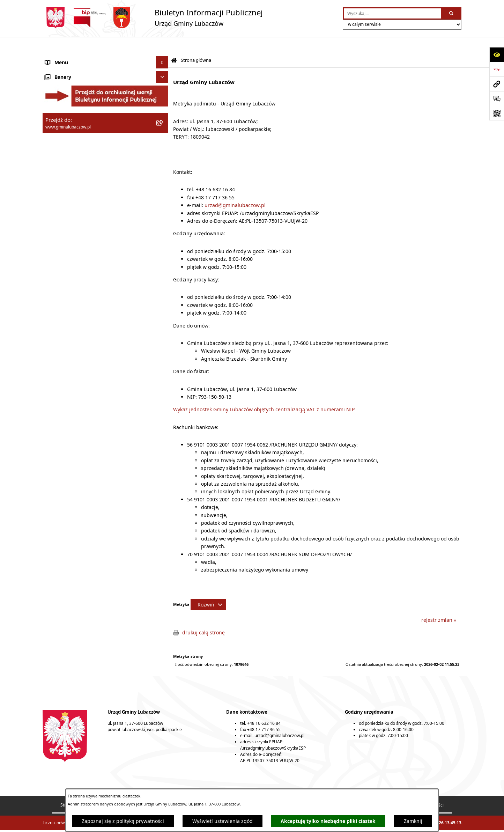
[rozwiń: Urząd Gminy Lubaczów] (163, 115)
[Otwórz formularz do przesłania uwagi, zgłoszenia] (497, 98)
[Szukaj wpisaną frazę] (452, 13)
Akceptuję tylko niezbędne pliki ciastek (328, 821)
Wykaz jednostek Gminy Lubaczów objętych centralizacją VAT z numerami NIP (264, 393)
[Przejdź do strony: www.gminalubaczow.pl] (497, 84)
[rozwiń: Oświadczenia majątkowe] (163, 133)
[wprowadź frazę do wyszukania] (392, 13)
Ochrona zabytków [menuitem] (67, 182)
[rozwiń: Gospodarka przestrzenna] (163, 157)
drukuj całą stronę (203, 616)
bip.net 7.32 (450, 822)
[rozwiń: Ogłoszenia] (163, 218)
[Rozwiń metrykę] (208, 588)
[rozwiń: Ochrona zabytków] (163, 182)
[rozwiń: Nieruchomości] (163, 206)
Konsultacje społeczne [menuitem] (71, 231)
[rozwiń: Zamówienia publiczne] (163, 194)
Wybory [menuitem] (54, 243)
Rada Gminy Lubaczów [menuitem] (71, 80)
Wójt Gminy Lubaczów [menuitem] (71, 98)
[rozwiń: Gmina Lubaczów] (163, 63)
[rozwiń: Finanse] (163, 145)
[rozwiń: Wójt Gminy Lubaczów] (163, 98)
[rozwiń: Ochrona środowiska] (163, 170)
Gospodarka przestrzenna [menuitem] (75, 157)
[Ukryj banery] (162, 257)
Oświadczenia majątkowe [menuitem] (75, 133)
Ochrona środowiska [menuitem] (69, 170)
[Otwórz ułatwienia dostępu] (497, 54)
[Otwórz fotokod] (497, 113)
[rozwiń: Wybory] (163, 243)
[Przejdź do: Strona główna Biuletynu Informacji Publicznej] (174, 44)
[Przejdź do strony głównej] (153, 18)
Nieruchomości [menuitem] (63, 206)
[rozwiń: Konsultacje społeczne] (163, 231)
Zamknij (413, 821)
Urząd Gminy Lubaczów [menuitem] (72, 115)
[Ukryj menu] (162, 46)
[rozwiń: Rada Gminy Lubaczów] (163, 80)
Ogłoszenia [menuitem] (58, 218)
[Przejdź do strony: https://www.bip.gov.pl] (497, 69)
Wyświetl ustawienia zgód (223, 821)
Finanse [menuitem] (54, 145)
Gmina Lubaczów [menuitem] (65, 63)
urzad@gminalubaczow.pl (235, 188)
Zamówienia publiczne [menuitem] (71, 194)
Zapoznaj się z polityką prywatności (123, 821)
